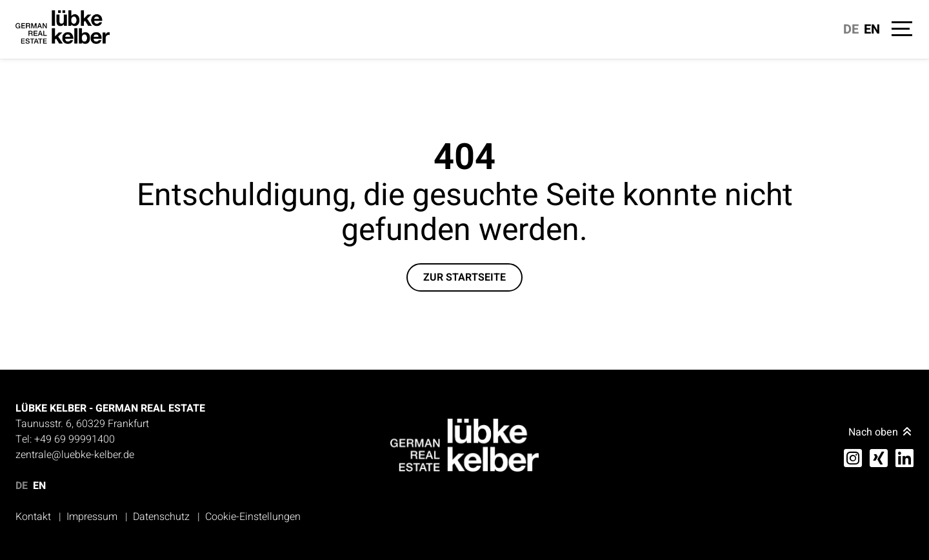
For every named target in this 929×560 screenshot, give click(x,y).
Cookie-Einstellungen (253, 517)
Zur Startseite (464, 277)
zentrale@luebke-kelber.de (75, 455)
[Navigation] (901, 31)
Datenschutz (161, 517)
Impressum (92, 517)
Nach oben (881, 432)
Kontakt (33, 517)
